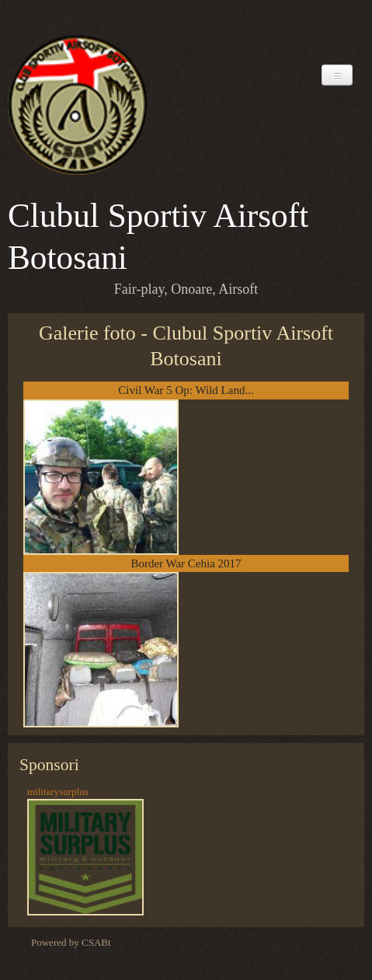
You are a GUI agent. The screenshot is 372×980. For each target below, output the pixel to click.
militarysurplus (58, 792)
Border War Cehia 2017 (186, 563)
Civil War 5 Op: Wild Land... (186, 390)
